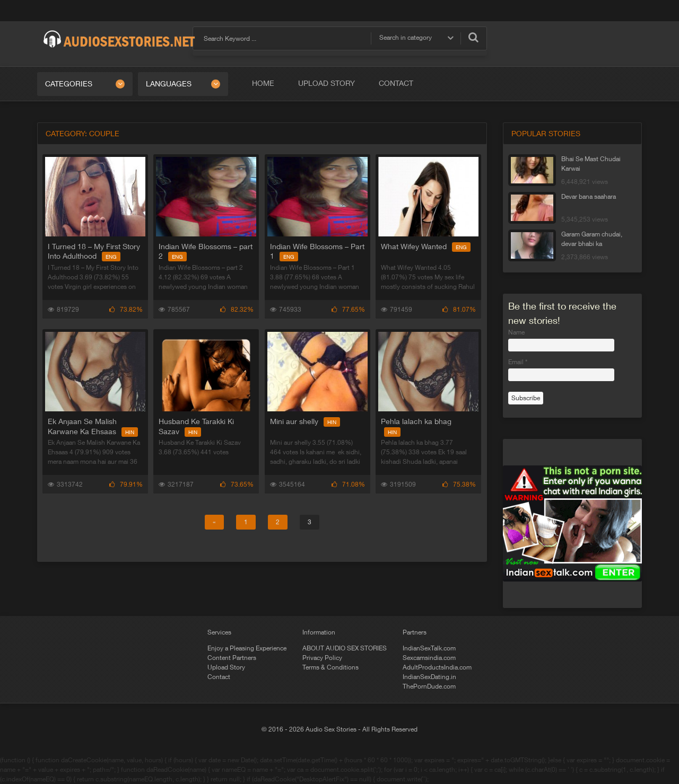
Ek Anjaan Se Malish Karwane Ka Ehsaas (93, 426)
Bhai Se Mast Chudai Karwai (591, 164)
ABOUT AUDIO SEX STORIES (345, 648)
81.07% (459, 310)
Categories (69, 84)
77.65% (348, 310)
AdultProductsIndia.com (437, 667)
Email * (518, 362)
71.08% (348, 485)
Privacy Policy (322, 658)
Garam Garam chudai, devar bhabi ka (592, 239)
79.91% (126, 485)
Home (263, 83)
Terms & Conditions (330, 667)
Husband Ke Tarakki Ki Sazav (196, 426)
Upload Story (327, 83)
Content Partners (232, 658)
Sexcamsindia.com (429, 658)
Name (516, 332)
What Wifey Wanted (425, 246)
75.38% (459, 485)
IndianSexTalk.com (429, 648)
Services (219, 632)
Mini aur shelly (304, 421)
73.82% (126, 310)
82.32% (237, 310)
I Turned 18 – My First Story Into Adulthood (94, 251)
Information (319, 632)
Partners (415, 632)
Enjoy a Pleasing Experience (247, 648)
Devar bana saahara (589, 197)
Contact (396, 83)
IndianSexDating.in (429, 677)
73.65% (237, 485)
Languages (169, 84)
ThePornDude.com (429, 686)
